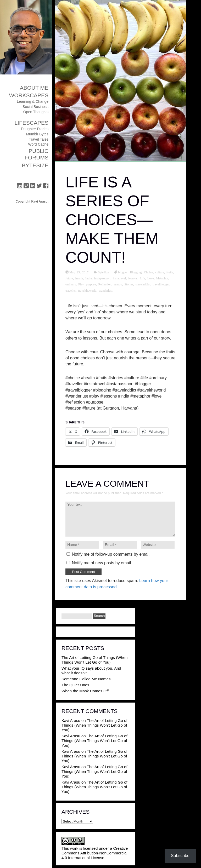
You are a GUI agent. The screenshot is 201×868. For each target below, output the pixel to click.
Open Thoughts (36, 112)
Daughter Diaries (35, 129)
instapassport (102, 278)
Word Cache (38, 144)
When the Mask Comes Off (85, 691)
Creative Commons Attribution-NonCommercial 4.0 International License (95, 853)
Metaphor (162, 278)
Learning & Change (33, 101)
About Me (34, 88)
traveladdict (143, 284)
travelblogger (161, 284)
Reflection (105, 284)
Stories (129, 284)
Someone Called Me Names (86, 679)
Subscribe (180, 856)
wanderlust (106, 290)
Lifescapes (31, 123)
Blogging (136, 272)
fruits (170, 272)
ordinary (71, 284)
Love (151, 278)
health (79, 278)
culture (160, 272)
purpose (91, 284)
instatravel (119, 278)
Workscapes (29, 95)
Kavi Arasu (71, 720)
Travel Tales (39, 139)
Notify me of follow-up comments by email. (111, 554)
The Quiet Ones (75, 685)
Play (81, 284)
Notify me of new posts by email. (102, 563)
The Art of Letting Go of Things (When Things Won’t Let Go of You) (94, 660)
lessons (133, 278)
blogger (123, 272)
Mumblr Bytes (37, 134)
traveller (71, 290)
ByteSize (35, 165)
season (118, 284)
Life (142, 278)
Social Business (35, 107)
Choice (148, 272)
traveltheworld (87, 290)
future (69, 278)
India (89, 278)
